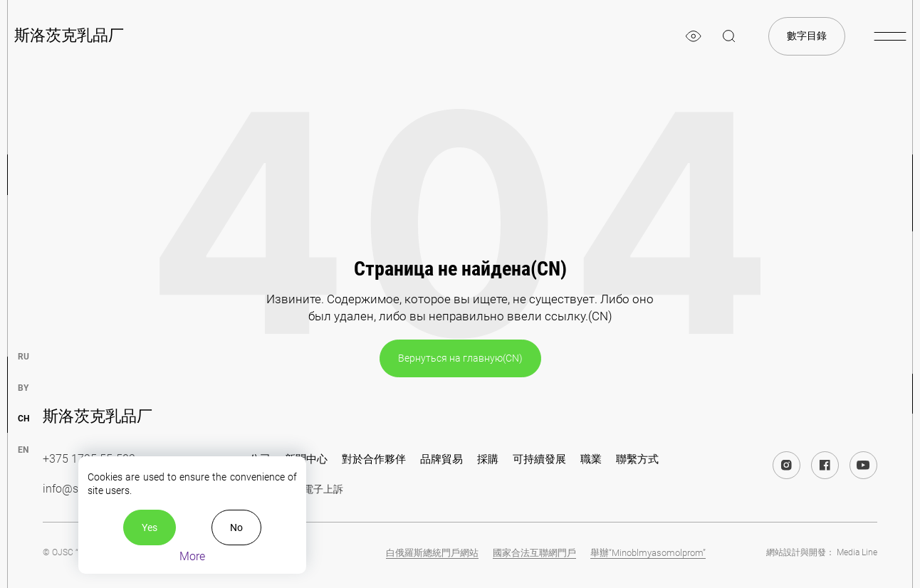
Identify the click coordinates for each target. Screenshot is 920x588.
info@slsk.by (75, 489)
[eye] (694, 36)
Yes (150, 527)
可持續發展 (539, 459)
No (236, 527)
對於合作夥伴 (374, 459)
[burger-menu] (890, 36)
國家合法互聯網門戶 (534, 553)
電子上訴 (323, 489)
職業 (591, 459)
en (23, 450)
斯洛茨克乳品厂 (69, 35)
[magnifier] (729, 36)
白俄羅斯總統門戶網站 (432, 553)
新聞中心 (306, 459)
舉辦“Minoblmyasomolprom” (648, 553)
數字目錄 (807, 36)
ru (23, 357)
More (192, 556)
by (23, 388)
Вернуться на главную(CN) (460, 358)
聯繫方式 (637, 459)
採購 (488, 459)
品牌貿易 (441, 459)
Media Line (857, 552)
